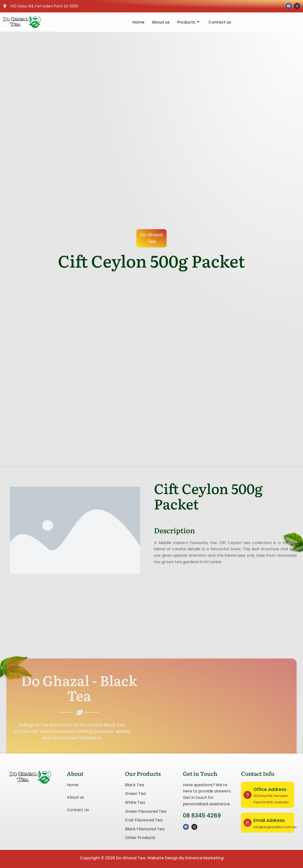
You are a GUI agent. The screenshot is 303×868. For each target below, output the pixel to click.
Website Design (163, 858)
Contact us (220, 22)
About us (161, 22)
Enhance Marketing (204, 858)
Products (188, 22)
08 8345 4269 (202, 815)
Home (138, 22)
